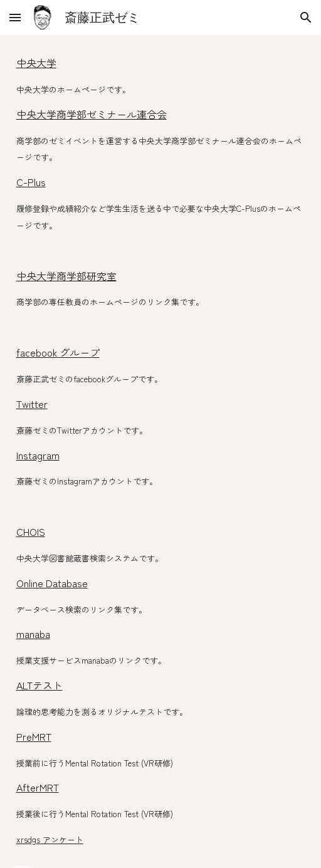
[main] (161, 452)
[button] (15, 17)
